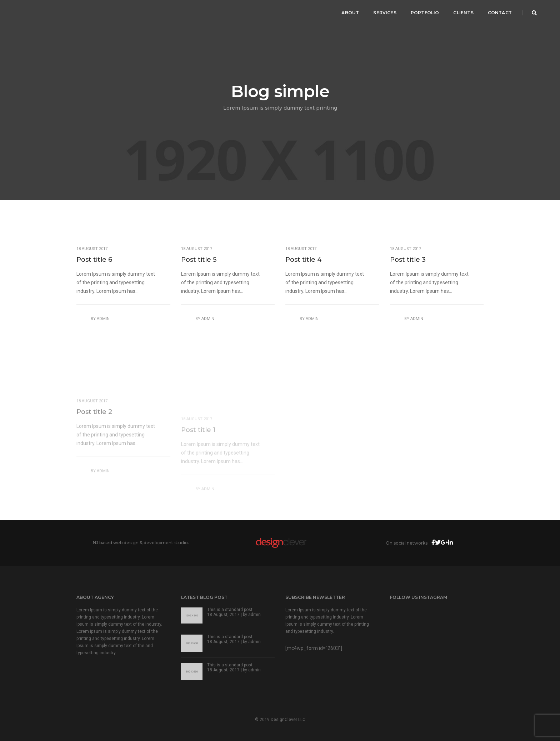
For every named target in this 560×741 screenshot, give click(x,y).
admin (103, 319)
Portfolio (425, 13)
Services (385, 13)
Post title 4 (304, 260)
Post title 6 (94, 260)
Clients (463, 13)
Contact (500, 13)
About (350, 13)
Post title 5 (199, 260)
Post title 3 (408, 260)
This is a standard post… (231, 610)
